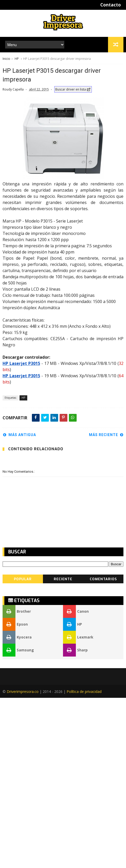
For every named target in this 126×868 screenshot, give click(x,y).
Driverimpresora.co (23, 862)
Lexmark (78, 807)
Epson (15, 795)
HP (17, 59)
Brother (17, 782)
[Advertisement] (44, 97)
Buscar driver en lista (73, 115)
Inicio (6, 59)
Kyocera (17, 807)
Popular (23, 749)
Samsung (18, 820)
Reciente (63, 749)
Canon (76, 782)
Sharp (75, 820)
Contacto (111, 5)
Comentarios (103, 749)
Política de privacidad (84, 862)
